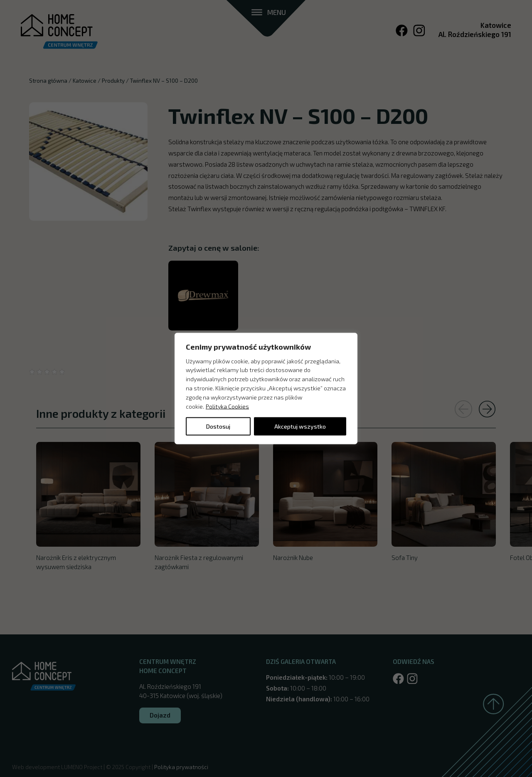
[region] (266, 388)
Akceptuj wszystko (300, 426)
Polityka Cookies (227, 406)
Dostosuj (218, 426)
